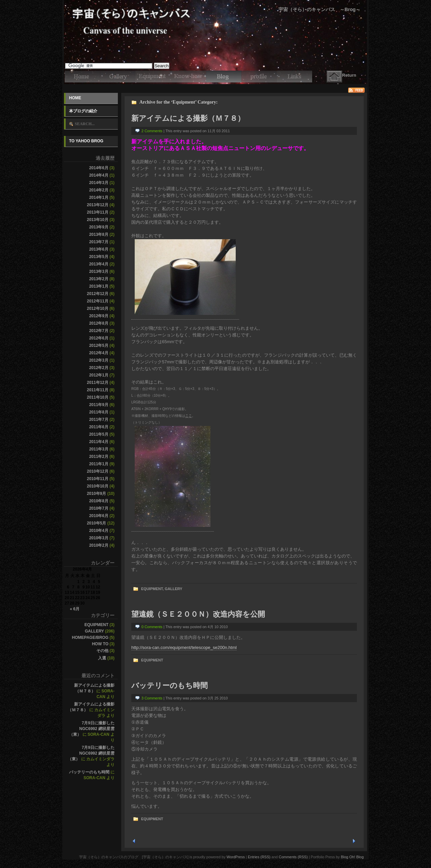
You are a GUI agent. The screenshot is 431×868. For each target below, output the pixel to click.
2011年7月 (99, 420)
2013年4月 (99, 264)
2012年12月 (98, 294)
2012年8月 (99, 323)
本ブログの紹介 (83, 111)
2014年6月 (99, 168)
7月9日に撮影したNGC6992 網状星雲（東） (92, 729)
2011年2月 (99, 457)
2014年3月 (99, 183)
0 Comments (152, 627)
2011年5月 (99, 434)
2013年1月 (99, 286)
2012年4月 (99, 353)
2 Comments (152, 131)
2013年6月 (99, 249)
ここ (189, 416)
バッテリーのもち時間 (89, 772)
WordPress (236, 857)
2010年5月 (96, 523)
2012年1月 (99, 375)
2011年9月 (99, 405)
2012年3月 (99, 360)
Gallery (94, 631)
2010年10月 (98, 486)
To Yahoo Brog (86, 141)
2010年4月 (99, 531)
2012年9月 (99, 316)
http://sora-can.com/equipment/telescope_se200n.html (184, 647)
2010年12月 (98, 471)
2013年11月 (98, 212)
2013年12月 (98, 205)
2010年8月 (99, 501)
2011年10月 (98, 397)
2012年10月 (98, 309)
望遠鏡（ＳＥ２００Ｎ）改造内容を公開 (198, 614)
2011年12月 (98, 383)
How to (100, 644)
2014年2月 (99, 190)
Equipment (96, 625)
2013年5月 (99, 257)
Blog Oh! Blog (352, 857)
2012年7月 (99, 331)
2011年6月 (99, 427)
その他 (102, 651)
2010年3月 (99, 538)
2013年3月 (99, 272)
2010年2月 (99, 545)
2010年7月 (99, 508)
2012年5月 (99, 346)
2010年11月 (98, 479)
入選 (102, 658)
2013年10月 (98, 220)
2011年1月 (99, 464)
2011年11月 (98, 390)
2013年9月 (99, 227)
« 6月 (75, 609)
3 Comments (152, 698)
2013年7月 (99, 242)
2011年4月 (99, 442)
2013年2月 (99, 279)
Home (75, 98)
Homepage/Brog (90, 638)
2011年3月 (99, 449)
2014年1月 (99, 197)
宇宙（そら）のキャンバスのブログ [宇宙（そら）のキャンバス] (215, 10)
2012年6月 (99, 338)
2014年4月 (99, 175)
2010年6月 (99, 516)
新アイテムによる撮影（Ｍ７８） (188, 118)
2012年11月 (98, 301)
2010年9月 (96, 494)
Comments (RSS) (293, 857)
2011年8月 (99, 412)
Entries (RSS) (259, 857)
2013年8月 (99, 234)
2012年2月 (99, 368)
